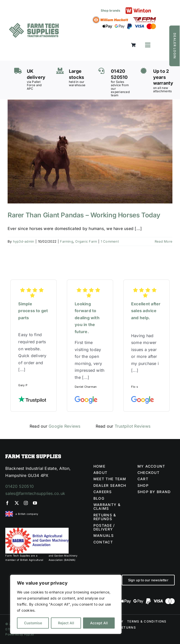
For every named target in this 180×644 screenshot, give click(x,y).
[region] (66, 604)
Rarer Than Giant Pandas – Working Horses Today (84, 215)
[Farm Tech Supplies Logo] (34, 25)
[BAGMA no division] (37, 530)
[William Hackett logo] (110, 18)
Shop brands (111, 10)
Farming (67, 241)
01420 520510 (19, 486)
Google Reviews (64, 426)
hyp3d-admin (24, 241)
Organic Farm (86, 241)
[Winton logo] (138, 9)
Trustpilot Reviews (133, 426)
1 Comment (110, 241)
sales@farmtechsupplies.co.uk (35, 493)
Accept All (99, 623)
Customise (33, 623)
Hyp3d (29, 634)
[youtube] (35, 503)
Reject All (66, 623)
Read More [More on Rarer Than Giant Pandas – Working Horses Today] (164, 241)
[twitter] (17, 503)
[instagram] (26, 503)
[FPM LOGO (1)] (145, 19)
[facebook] (7, 503)
